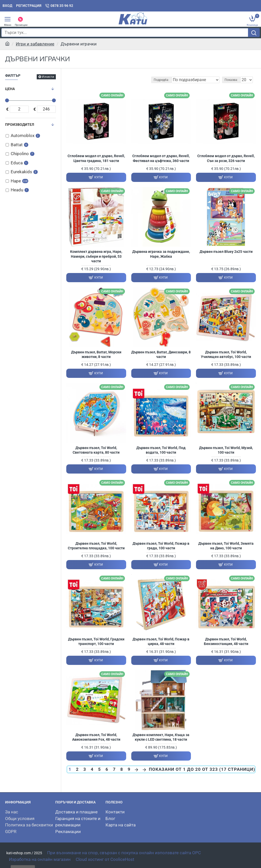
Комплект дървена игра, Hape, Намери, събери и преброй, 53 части (96, 256)
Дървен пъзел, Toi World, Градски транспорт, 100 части (96, 641)
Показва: (231, 80)
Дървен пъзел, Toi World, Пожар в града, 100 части (161, 546)
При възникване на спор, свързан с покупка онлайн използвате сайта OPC (124, 853)
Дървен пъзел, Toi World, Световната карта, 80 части (96, 450)
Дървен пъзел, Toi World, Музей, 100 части (226, 450)
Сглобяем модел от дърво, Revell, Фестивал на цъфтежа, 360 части (161, 158)
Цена (10, 89)
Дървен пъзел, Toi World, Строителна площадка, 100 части (96, 546)
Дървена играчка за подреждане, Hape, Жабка (161, 254)
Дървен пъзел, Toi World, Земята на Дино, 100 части (226, 546)
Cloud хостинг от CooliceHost (105, 859)
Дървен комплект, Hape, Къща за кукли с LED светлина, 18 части (161, 737)
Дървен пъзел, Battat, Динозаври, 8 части (161, 354)
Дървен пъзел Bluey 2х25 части (226, 252)
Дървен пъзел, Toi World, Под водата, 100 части (161, 450)
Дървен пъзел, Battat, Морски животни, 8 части (96, 354)
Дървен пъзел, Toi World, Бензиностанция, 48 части (226, 641)
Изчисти (48, 77)
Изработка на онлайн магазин (40, 859)
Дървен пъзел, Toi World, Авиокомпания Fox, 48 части (96, 737)
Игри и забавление (35, 44)
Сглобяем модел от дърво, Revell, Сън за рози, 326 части (226, 158)
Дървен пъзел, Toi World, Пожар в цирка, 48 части (161, 641)
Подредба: (161, 80)
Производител (20, 125)
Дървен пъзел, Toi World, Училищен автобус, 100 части (226, 354)
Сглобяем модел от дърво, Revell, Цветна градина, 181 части (96, 158)
